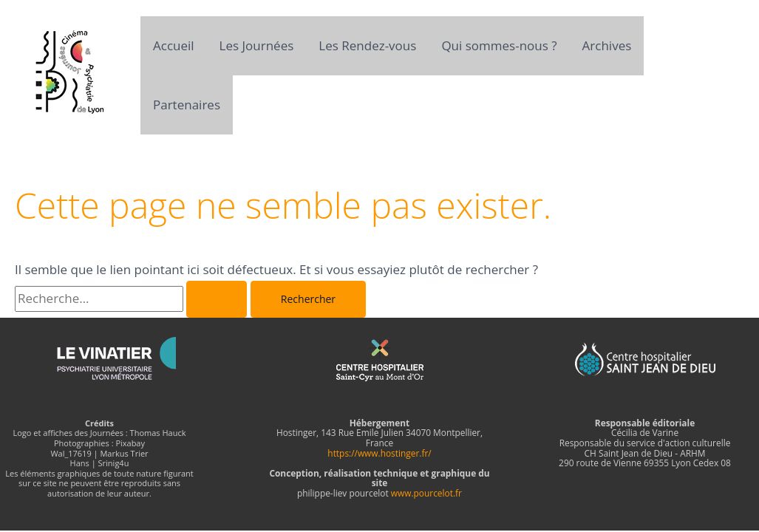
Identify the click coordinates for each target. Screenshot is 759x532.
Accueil (174, 45)
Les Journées (257, 45)
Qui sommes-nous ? (499, 45)
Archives (607, 45)
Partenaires (187, 105)
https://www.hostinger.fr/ (379, 453)
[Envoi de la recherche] (217, 299)
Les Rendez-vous (367, 45)
